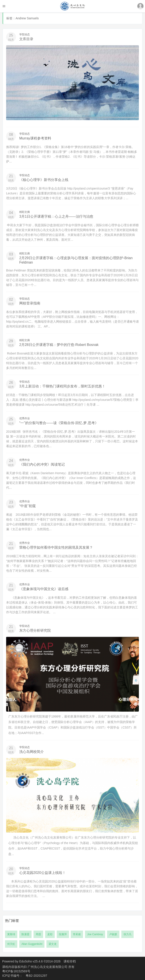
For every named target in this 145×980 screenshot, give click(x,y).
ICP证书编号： (12, 976)
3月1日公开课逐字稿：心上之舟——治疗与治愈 (56, 216)
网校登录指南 (30, 303)
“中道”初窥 (27, 506)
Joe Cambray (95, 934)
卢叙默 (113, 934)
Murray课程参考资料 (35, 138)
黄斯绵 (11, 934)
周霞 (38, 934)
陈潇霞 (25, 934)
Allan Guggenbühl (32, 944)
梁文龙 (53, 944)
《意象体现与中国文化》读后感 (44, 589)
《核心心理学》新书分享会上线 (44, 180)
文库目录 (26, 39)
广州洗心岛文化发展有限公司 (48, 967)
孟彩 (50, 934)
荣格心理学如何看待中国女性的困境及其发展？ (56, 547)
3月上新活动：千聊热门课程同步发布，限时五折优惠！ (62, 386)
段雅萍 (63, 934)
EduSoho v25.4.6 (31, 961)
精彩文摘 (25, 212)
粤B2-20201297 (36, 976)
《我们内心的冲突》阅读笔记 (42, 464)
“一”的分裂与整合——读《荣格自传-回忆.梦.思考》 (59, 423)
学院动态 (25, 34)
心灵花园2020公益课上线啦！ (42, 873)
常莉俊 (77, 934)
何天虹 (11, 944)
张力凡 (127, 934)
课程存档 (70, 961)
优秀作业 (25, 418)
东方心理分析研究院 (35, 630)
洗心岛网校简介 (32, 752)
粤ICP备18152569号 (16, 971)
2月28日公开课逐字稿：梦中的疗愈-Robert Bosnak (59, 345)
